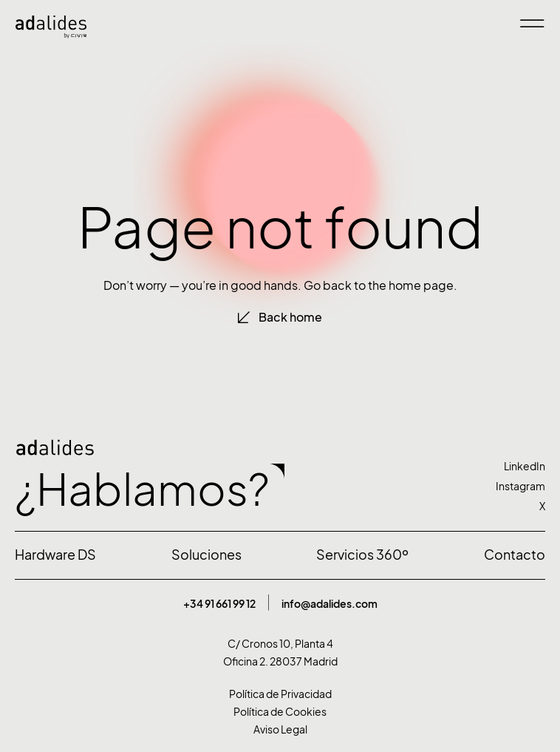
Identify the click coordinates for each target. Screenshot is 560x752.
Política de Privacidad (280, 694)
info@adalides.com (329, 604)
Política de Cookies (280, 712)
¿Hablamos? (142, 490)
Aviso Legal (280, 729)
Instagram (520, 486)
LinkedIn (525, 466)
